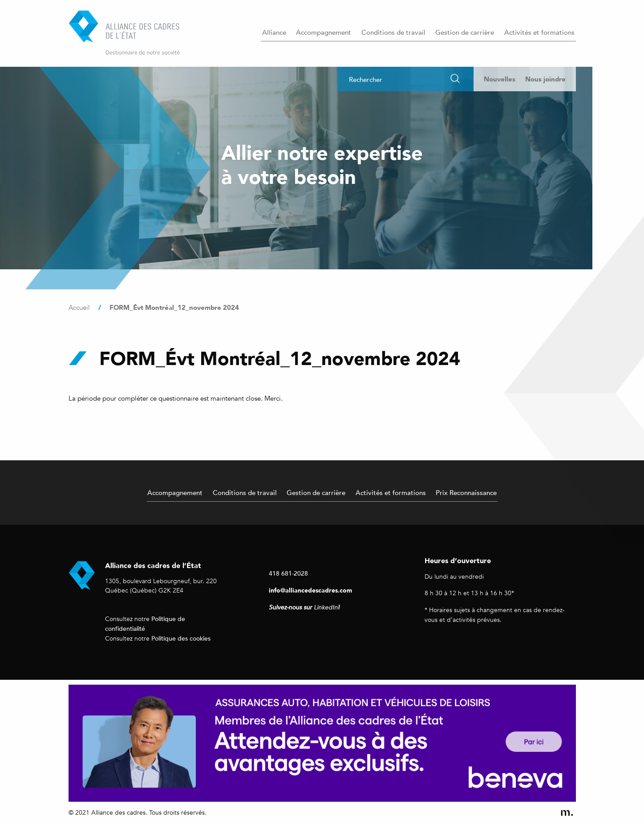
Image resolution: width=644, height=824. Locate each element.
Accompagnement (324, 32)
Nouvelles (500, 79)
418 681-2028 (288, 573)
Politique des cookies (181, 638)
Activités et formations (539, 32)
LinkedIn (326, 607)
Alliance (274, 32)
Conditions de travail (393, 32)
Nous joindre (545, 79)
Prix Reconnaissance (466, 492)
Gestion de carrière (465, 32)
